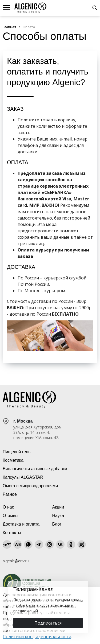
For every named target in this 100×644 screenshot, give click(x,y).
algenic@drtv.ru (16, 561)
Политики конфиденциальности (37, 637)
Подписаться (48, 623)
